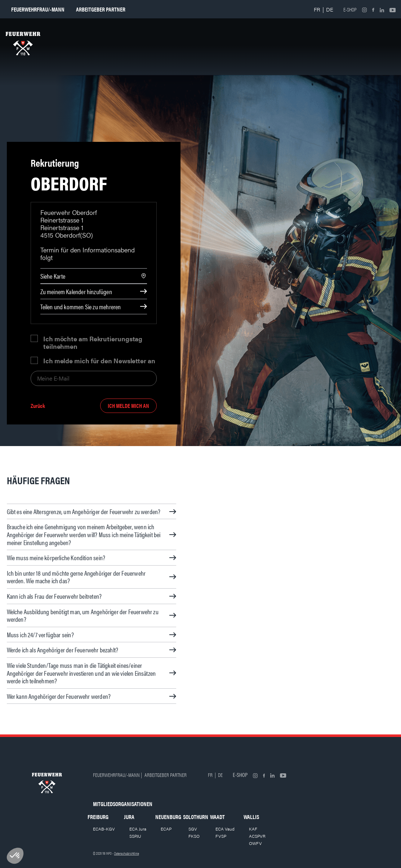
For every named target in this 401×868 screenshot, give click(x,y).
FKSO (194, 836)
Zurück (38, 406)
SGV (193, 829)
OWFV (255, 843)
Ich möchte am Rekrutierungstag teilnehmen (93, 342)
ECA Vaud (225, 829)
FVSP (221, 836)
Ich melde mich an (128, 406)
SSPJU (135, 836)
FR (317, 9)
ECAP (166, 829)
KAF (253, 829)
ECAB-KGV (104, 829)
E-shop (350, 9)
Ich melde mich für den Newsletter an (99, 361)
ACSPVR (257, 836)
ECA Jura (138, 829)
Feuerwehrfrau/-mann (38, 9)
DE (330, 9)
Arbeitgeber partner (101, 9)
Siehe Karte (53, 276)
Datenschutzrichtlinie (127, 853)
